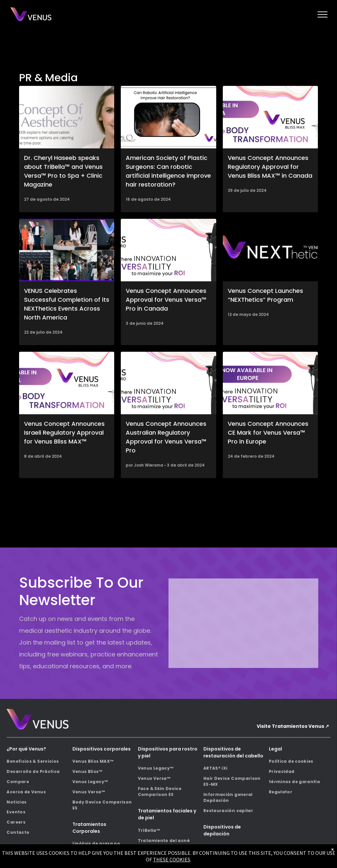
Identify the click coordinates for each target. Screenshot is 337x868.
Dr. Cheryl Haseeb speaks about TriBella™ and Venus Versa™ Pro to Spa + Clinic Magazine (63, 171)
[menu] (323, 14)
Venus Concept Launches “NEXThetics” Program (265, 295)
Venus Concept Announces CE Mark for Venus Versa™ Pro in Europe (268, 433)
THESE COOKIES (172, 859)
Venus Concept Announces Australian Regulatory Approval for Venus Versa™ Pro (166, 437)
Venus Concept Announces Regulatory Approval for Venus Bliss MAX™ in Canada (270, 167)
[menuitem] (37, 762)
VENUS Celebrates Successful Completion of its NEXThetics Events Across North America (67, 304)
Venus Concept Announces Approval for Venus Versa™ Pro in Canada (166, 300)
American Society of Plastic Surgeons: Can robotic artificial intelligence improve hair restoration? (168, 171)
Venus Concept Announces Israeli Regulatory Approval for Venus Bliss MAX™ (64, 433)
